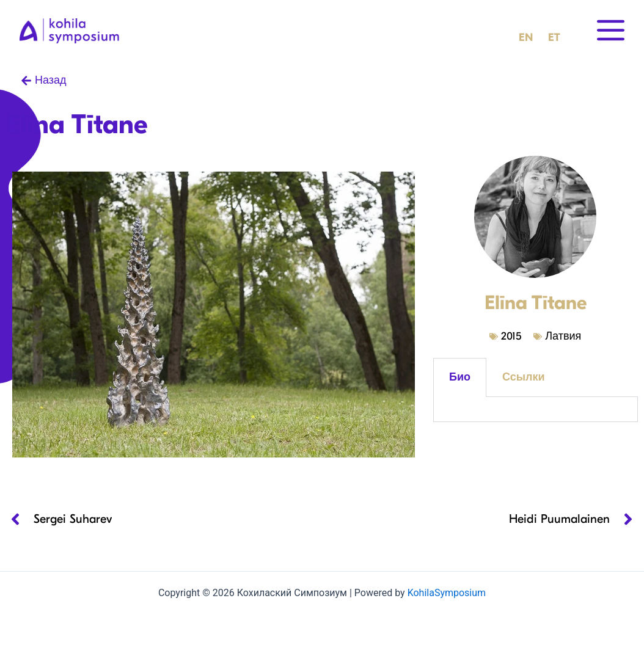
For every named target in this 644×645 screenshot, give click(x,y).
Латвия (563, 336)
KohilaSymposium (447, 593)
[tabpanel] (536, 410)
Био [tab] (460, 377)
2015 (511, 336)
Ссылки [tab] (524, 377)
